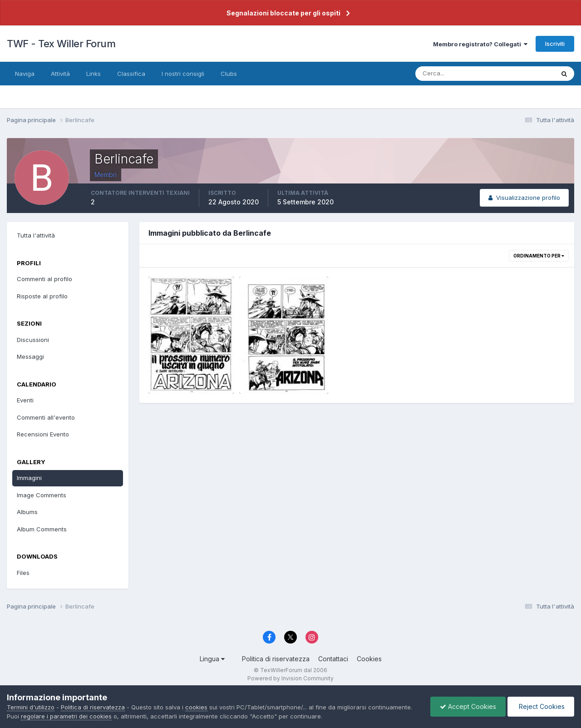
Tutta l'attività (36, 235)
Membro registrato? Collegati (480, 44)
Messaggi (30, 357)
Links (94, 74)
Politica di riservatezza (276, 659)
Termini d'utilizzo (31, 707)
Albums (27, 512)
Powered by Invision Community (290, 678)
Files (23, 573)
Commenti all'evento (46, 417)
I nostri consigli (183, 74)
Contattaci (333, 659)
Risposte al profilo (42, 296)
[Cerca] (455, 74)
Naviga (25, 74)
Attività (60, 74)
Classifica (131, 74)
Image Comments (42, 495)
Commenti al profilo (44, 279)
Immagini (29, 478)
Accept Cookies (468, 706)
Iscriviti (555, 44)
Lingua (212, 659)
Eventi (25, 400)
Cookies (369, 659)
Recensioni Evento (43, 434)
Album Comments (42, 529)
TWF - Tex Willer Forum (61, 44)
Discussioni (33, 340)
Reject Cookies (541, 706)
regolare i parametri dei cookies (66, 716)
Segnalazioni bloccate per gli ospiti (283, 13)
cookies (196, 707)
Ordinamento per (539, 256)
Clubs (229, 74)
